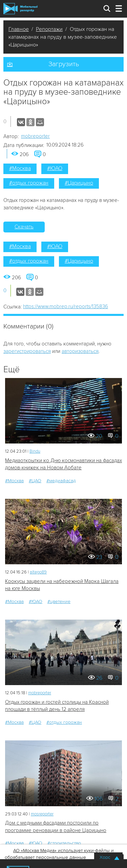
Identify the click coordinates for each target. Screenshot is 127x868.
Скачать (24, 227)
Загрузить (64, 64)
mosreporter (42, 814)
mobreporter (35, 136)
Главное (19, 29)
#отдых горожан (29, 183)
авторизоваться (80, 351)
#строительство (64, 843)
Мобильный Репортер (20, 9)
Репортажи (49, 29)
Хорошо (108, 857)
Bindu (35, 451)
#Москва (20, 168)
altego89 (38, 572)
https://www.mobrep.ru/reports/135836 (66, 306)
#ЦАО (35, 481)
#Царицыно (79, 183)
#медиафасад (61, 481)
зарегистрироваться (27, 351)
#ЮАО (55, 168)
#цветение (59, 601)
